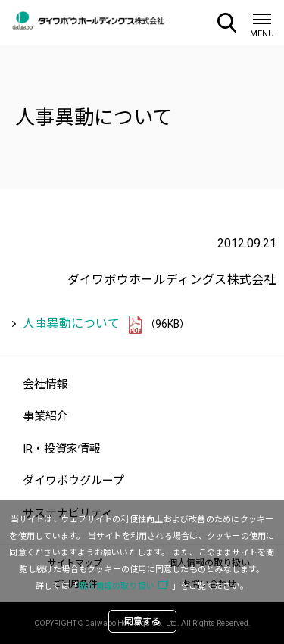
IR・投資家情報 (62, 449)
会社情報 (45, 384)
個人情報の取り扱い (116, 586)
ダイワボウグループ (73, 481)
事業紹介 (45, 416)
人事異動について (71, 324)
